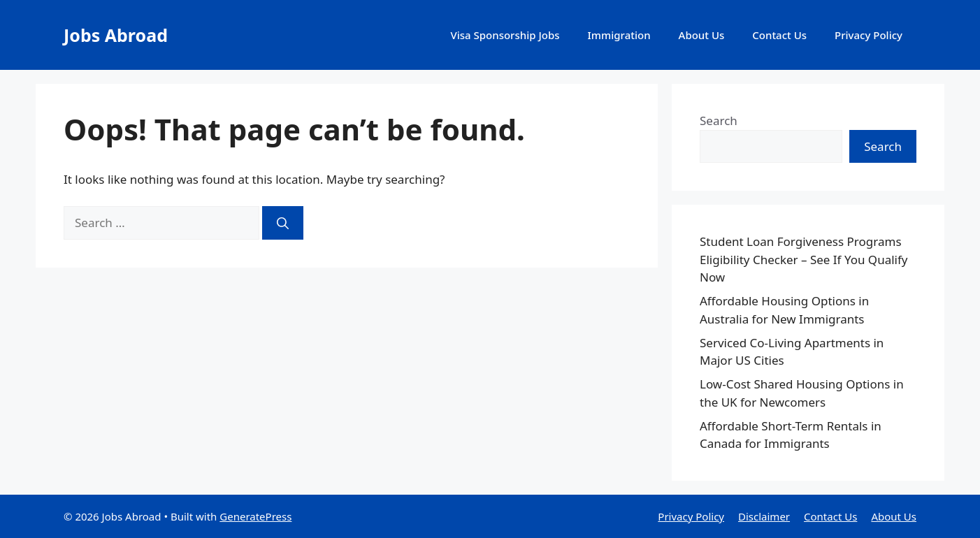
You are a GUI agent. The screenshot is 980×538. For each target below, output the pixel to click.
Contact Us (779, 35)
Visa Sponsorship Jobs (505, 35)
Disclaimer (764, 516)
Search (719, 121)
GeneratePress (255, 516)
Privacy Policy (869, 35)
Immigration (619, 35)
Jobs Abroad (116, 35)
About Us (702, 35)
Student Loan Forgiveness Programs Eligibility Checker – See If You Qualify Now (804, 259)
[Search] (283, 223)
